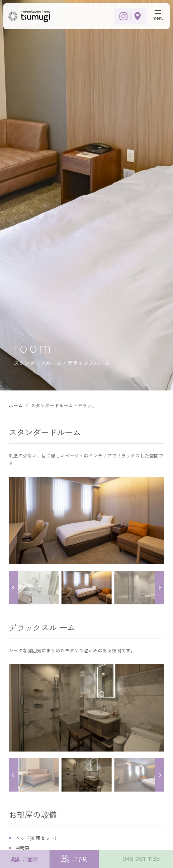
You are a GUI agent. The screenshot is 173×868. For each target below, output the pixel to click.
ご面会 (30, 859)
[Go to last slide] (13, 588)
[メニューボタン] (158, 14)
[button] (33, 588)
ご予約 (80, 859)
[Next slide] (160, 588)
